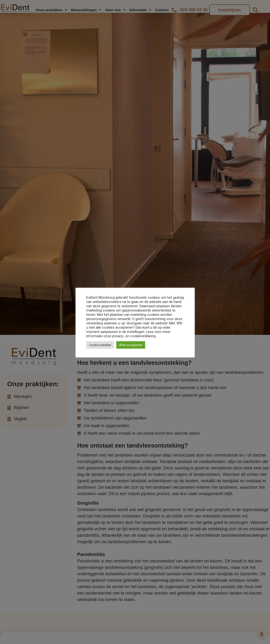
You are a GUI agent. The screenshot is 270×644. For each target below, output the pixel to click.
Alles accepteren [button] (131, 345)
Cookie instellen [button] (100, 345)
